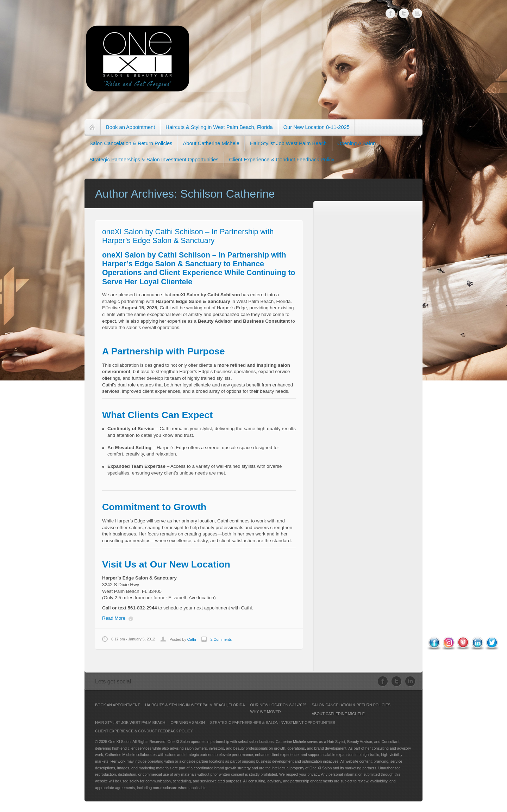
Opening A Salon (356, 143)
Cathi (192, 639)
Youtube (417, 10)
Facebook (391, 14)
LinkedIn (410, 681)
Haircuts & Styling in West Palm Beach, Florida (219, 127)
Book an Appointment (130, 127)
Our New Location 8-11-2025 (317, 127)
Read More (114, 618)
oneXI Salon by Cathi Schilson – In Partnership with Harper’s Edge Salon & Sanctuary (188, 236)
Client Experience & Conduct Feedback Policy (282, 160)
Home (92, 128)
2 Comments (221, 639)
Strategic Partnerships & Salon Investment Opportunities (154, 160)
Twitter (404, 13)
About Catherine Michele (211, 143)
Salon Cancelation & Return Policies (131, 143)
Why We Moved (266, 712)
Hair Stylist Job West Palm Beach (288, 143)
